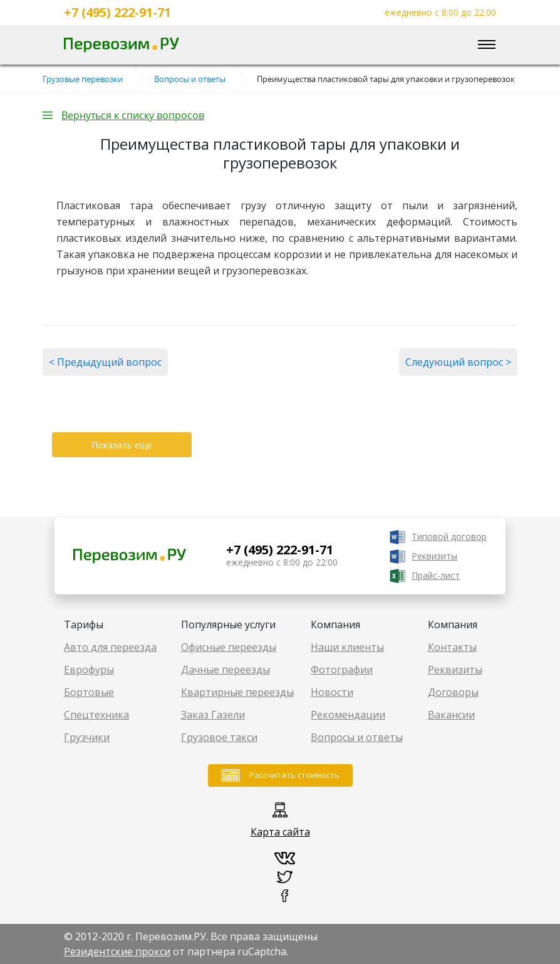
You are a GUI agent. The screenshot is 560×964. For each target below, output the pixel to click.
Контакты (452, 647)
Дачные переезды (226, 670)
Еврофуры (89, 670)
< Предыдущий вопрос (105, 362)
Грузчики (87, 737)
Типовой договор (449, 536)
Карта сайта (280, 832)
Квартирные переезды (237, 692)
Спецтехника (96, 715)
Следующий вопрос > (458, 362)
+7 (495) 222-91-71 (117, 13)
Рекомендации (348, 715)
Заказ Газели (213, 715)
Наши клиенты (347, 647)
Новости (332, 692)
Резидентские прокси (117, 951)
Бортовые (89, 692)
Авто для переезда (110, 647)
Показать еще (122, 445)
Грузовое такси (219, 737)
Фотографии (342, 670)
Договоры (453, 692)
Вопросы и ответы (357, 737)
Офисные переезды (229, 647)
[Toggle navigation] (487, 45)
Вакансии (451, 715)
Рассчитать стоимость (294, 775)
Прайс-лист (436, 575)
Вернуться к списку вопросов (133, 115)
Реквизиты (434, 556)
